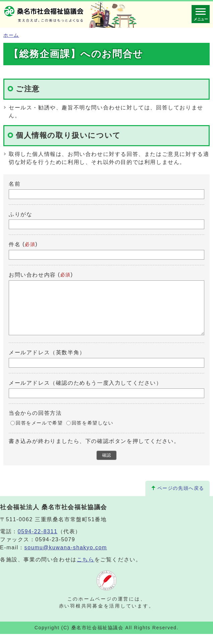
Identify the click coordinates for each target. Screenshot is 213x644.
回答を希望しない (93, 433)
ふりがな (20, 214)
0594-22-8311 (38, 541)
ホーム (11, 35)
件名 (15, 244)
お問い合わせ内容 (32, 275)
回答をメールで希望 (39, 433)
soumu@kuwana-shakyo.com (66, 558)
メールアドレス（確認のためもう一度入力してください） (85, 393)
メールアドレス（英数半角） (47, 362)
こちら (86, 570)
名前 (15, 184)
